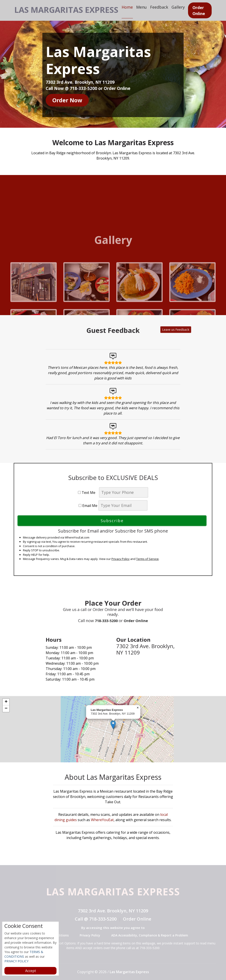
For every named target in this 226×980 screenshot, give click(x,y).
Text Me (88, 493)
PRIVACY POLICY (16, 961)
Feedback (174, 7)
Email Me (88, 506)
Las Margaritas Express (75, 9)
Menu (156, 7)
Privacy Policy (121, 559)
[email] (123, 505)
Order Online (214, 10)
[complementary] (113, 729)
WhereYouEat (102, 820)
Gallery (193, 7)
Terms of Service (147, 559)
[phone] (124, 492)
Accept (31, 971)
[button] (113, 725)
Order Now (67, 100)
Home (142, 7)
